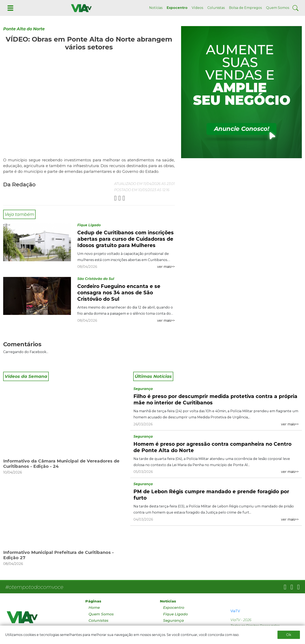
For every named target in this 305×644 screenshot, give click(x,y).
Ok (289, 635)
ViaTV (235, 611)
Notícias (156, 8)
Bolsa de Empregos (245, 8)
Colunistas (216, 8)
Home (94, 608)
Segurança (143, 389)
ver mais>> (166, 267)
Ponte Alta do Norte (24, 29)
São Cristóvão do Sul (96, 279)
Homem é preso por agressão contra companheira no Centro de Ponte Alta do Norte (212, 447)
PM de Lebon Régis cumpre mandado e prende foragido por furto (211, 495)
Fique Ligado (89, 225)
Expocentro (177, 8)
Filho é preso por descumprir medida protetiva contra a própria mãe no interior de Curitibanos (215, 400)
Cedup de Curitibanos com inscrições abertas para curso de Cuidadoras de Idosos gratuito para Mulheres (125, 239)
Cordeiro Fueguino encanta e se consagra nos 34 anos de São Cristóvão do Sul (119, 293)
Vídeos (197, 8)
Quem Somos (278, 8)
